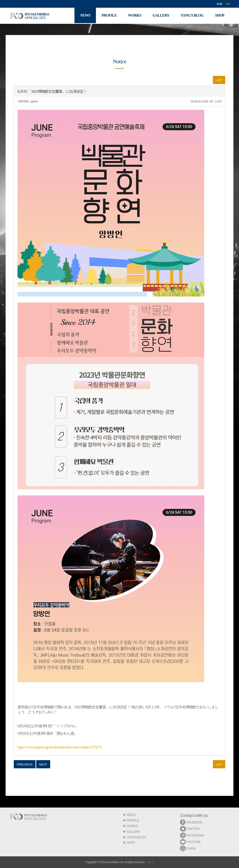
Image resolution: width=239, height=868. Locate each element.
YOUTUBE (190, 842)
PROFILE (133, 820)
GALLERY (133, 832)
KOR (219, 4)
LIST (219, 80)
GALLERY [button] (160, 16)
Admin (150, 862)
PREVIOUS (25, 764)
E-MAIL (188, 848)
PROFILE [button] (108, 16)
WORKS (132, 826)
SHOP (131, 843)
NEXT (43, 764)
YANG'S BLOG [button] (192, 16)
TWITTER (190, 829)
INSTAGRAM (192, 835)
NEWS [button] (84, 16)
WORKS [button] (134, 16)
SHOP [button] (219, 16)
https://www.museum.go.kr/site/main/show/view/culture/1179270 (59, 747)
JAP (228, 4)
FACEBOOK (191, 822)
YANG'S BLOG (136, 837)
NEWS (131, 815)
